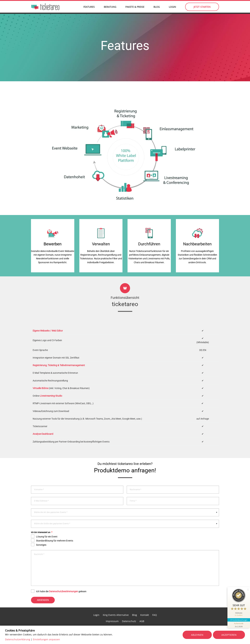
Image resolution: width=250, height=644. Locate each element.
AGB (142, 612)
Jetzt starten (202, 9)
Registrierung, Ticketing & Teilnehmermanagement (59, 356)
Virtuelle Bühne (41, 379)
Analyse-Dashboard (43, 425)
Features (89, 9)
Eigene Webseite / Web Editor (48, 322)
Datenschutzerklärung (18, 639)
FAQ (155, 606)
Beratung (110, 9)
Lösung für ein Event (47, 527)
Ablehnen (197, 635)
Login (172, 9)
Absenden (43, 591)
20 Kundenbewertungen (239, 618)
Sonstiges (41, 536)
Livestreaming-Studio (51, 387)
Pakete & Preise (135, 9)
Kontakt (145, 606)
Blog (157, 9)
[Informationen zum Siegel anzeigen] (239, 623)
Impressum (112, 612)
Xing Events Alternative (116, 606)
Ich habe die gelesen (61, 582)
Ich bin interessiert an (42, 523)
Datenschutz (129, 612)
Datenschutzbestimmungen (64, 582)
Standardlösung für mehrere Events (55, 532)
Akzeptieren (229, 635)
